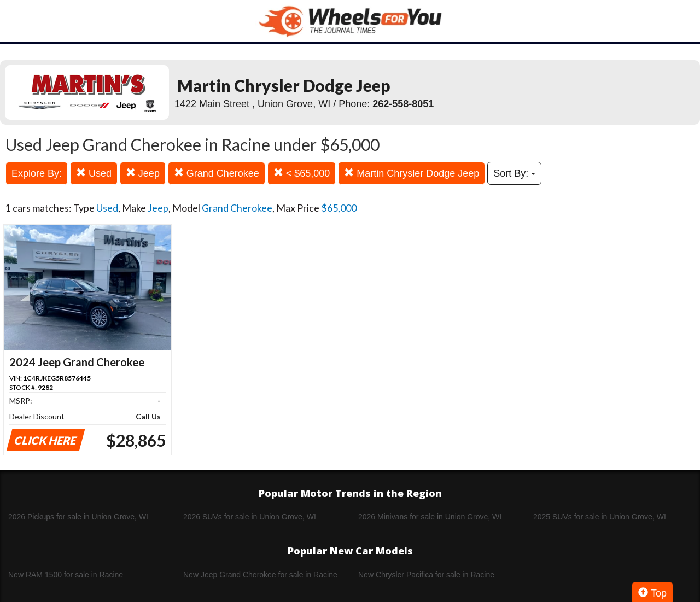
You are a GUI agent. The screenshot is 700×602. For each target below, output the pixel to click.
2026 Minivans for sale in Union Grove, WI (430, 517)
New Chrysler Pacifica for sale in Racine (426, 575)
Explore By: (37, 173)
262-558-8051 (403, 104)
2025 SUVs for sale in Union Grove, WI (600, 517)
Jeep (143, 173)
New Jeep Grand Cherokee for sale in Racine (260, 575)
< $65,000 (302, 173)
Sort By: (514, 173)
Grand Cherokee (217, 173)
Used (94, 173)
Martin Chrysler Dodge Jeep (412, 173)
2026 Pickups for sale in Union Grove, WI (78, 517)
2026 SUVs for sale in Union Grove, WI (250, 517)
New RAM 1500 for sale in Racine (66, 575)
